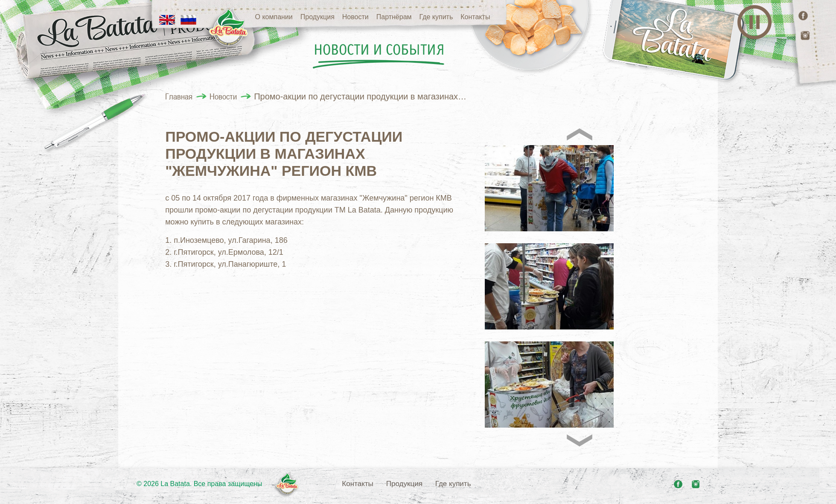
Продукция (318, 17)
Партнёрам (394, 17)
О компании (274, 17)
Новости (355, 17)
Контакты (475, 17)
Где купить (436, 17)
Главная (179, 96)
